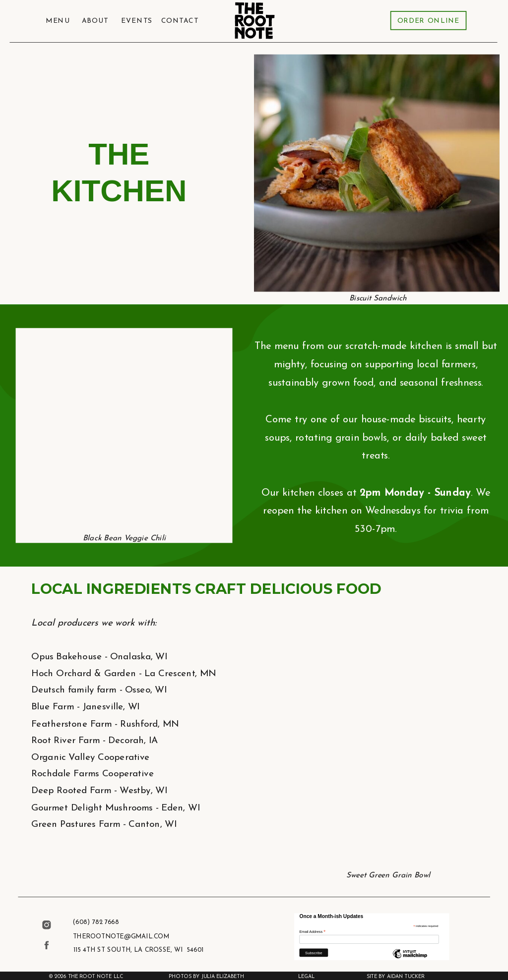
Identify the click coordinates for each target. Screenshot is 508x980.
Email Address (312, 931)
